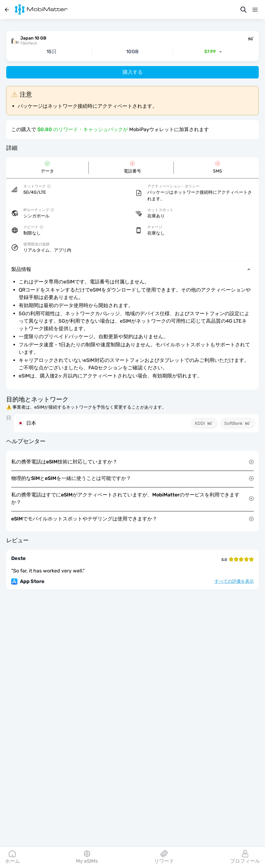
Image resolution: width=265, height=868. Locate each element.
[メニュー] (255, 10)
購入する (133, 72)
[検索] (244, 10)
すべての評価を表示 (234, 581)
